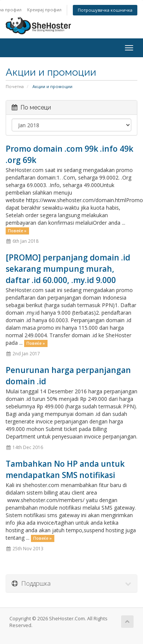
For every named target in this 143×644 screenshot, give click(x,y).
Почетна (15, 86)
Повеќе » (17, 231)
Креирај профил (44, 10)
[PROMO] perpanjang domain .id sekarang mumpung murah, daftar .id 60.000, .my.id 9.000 (68, 269)
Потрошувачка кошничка (105, 10)
